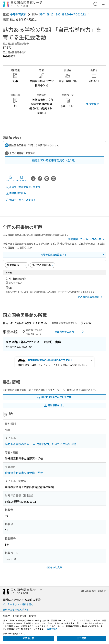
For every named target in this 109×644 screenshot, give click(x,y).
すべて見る (93, 104)
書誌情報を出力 (16, 193)
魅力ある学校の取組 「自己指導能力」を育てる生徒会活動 (40, 444)
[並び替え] (17, 265)
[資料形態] (43, 265)
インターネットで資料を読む (18, 604)
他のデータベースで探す (20, 200)
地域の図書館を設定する (73, 255)
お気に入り (10, 179)
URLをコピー (21, 179)
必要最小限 (29, 638)
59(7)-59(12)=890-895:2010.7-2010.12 (63, 14)
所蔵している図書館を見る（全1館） (55, 160)
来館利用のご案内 (70, 332)
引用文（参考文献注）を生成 (23, 187)
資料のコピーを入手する (16, 610)
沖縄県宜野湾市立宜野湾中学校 (24, 473)
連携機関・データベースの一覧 (87, 239)
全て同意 (82, 638)
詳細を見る (52, 629)
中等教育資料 (18, 14)
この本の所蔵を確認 (91, 297)
